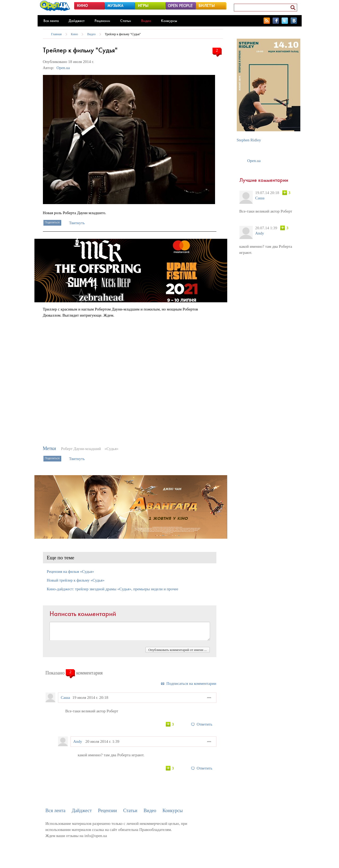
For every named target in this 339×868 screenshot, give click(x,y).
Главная (56, 34)
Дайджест (77, 21)
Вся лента (51, 21)
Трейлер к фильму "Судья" (123, 34)
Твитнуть (77, 223)
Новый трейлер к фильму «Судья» (76, 580)
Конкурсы (169, 21)
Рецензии (102, 21)
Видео (146, 21)
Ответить (204, 724)
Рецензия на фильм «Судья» (70, 572)
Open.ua (63, 68)
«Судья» (112, 449)
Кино (75, 34)
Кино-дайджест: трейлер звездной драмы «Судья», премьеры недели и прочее (113, 589)
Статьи (126, 21)
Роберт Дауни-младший (81, 449)
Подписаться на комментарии (191, 683)
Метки (50, 448)
